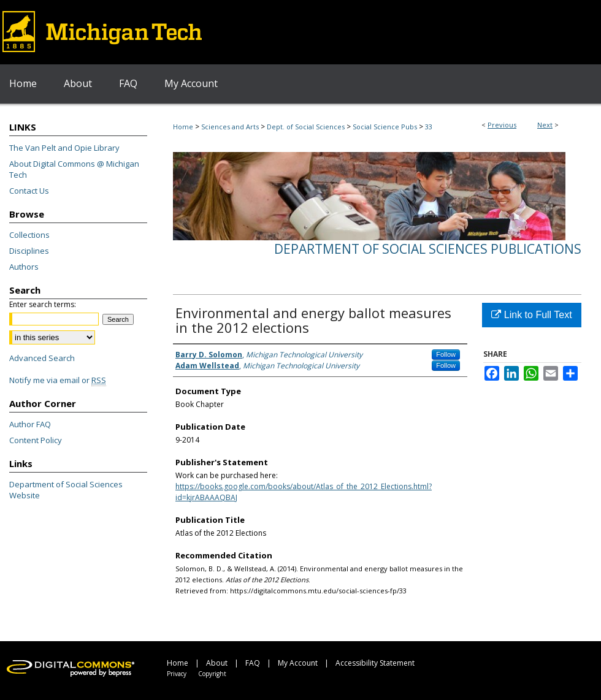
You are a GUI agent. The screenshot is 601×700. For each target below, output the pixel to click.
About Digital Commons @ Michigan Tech (74, 169)
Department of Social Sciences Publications (428, 249)
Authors (24, 267)
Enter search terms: (43, 304)
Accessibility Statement (375, 663)
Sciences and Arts (230, 127)
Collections (29, 235)
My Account (298, 663)
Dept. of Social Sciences (306, 127)
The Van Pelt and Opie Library (64, 148)
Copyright (212, 674)
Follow (446, 354)
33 (429, 127)
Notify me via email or (58, 380)
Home (183, 127)
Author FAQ (30, 424)
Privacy (177, 674)
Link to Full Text (531, 315)
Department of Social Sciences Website (66, 490)
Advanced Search (42, 358)
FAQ (253, 663)
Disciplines (29, 251)
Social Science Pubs (385, 127)
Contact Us (29, 191)
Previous (502, 125)
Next (545, 125)
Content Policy (36, 440)
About (217, 663)
